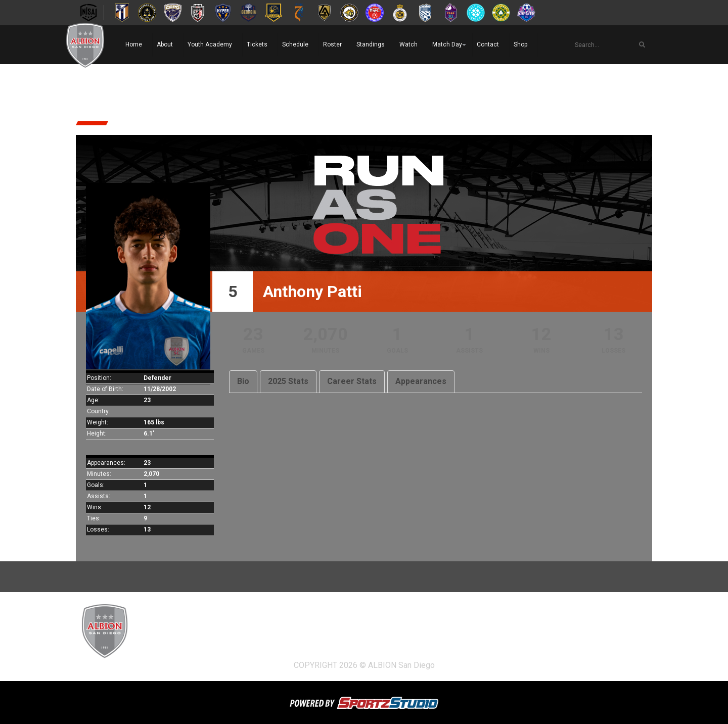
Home (134, 44)
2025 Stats (288, 381)
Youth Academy (210, 44)
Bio (243, 381)
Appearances (421, 381)
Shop (520, 44)
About (165, 44)
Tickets (257, 44)
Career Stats (352, 381)
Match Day (447, 44)
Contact (488, 44)
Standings (371, 44)
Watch (408, 44)
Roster (332, 44)
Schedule (295, 44)
